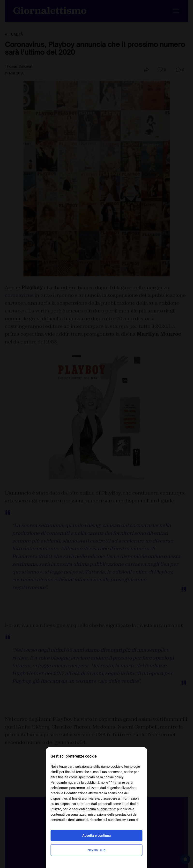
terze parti (125, 783)
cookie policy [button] (114, 777)
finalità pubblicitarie (100, 809)
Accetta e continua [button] (96, 836)
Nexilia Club (96, 850)
